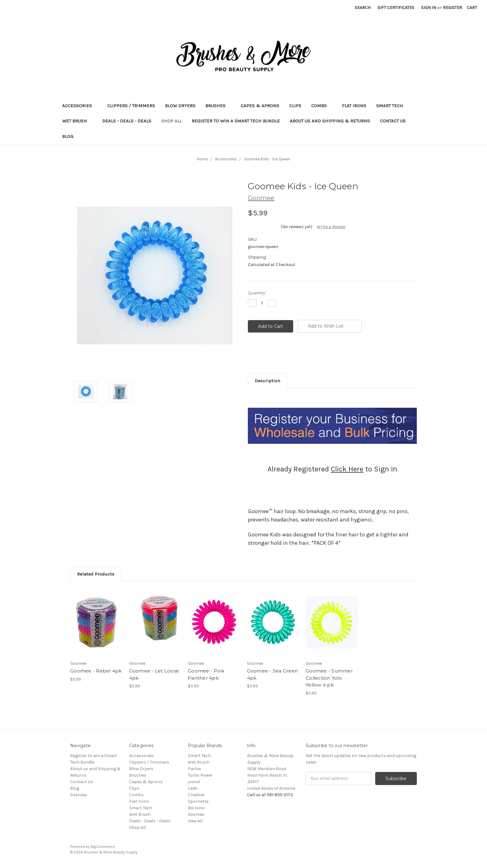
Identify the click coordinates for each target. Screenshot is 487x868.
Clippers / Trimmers (131, 106)
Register (453, 8)
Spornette (198, 801)
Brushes (218, 106)
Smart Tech (392, 106)
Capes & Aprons (260, 106)
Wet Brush (77, 121)
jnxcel (194, 782)
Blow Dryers (180, 106)
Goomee (196, 814)
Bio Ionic (196, 808)
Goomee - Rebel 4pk (96, 671)
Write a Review (331, 227)
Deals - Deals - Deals (127, 121)
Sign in (429, 8)
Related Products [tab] (96, 574)
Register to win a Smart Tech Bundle (236, 121)
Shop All (171, 121)
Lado (193, 788)
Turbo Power (200, 775)
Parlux (194, 769)
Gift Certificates (396, 8)
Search (363, 8)
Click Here (347, 469)
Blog (68, 136)
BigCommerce (103, 847)
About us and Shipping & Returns (330, 121)
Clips (295, 106)
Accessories (80, 106)
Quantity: (257, 293)
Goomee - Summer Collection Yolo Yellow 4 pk (329, 678)
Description (267, 381)
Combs (322, 106)
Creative (196, 795)
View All (195, 821)
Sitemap (79, 795)
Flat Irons (354, 106)
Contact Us (393, 121)
